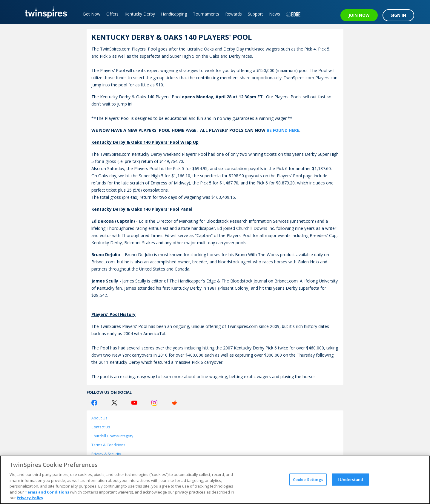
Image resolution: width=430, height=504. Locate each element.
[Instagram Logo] (154, 403)
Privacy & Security (106, 454)
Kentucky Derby (140, 14)
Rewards (234, 14)
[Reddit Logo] (174, 403)
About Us (99, 418)
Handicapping (174, 14)
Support (255, 14)
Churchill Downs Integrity (112, 436)
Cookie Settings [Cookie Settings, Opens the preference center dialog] (308, 479)
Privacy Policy (30, 498)
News (275, 14)
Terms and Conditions (47, 492)
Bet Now (92, 14)
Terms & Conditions (108, 445)
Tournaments (206, 14)
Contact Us (101, 427)
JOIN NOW (359, 15)
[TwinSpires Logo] (44, 12)
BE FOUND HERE (283, 130)
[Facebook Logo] (94, 403)
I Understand (351, 479)
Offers (112, 14)
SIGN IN (398, 15)
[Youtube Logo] (134, 403)
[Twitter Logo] (114, 403)
